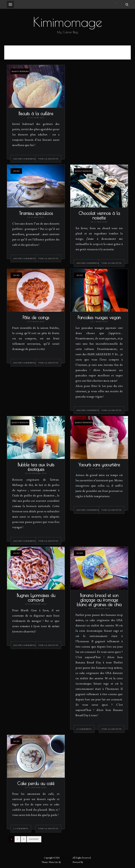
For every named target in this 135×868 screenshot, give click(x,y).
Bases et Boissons (20, 71)
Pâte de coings (36, 318)
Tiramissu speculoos (36, 213)
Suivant (34, 839)
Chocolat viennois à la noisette (99, 216)
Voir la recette (48, 159)
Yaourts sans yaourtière (99, 465)
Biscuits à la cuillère (36, 114)
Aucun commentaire (26, 159)
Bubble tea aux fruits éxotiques (36, 467)
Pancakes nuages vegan (99, 318)
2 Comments (84, 729)
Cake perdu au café (36, 784)
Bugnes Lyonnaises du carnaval (36, 598)
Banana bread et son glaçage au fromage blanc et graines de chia (99, 600)
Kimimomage (67, 22)
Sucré (16, 171)
